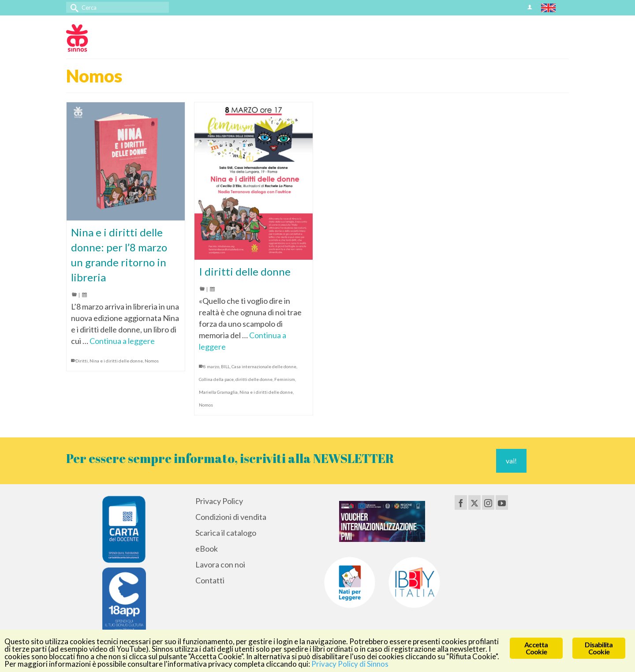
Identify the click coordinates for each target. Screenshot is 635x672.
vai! (511, 461)
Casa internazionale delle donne (264, 366)
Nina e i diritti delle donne (116, 361)
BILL (225, 366)
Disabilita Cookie (599, 648)
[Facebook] (461, 502)
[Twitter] (474, 502)
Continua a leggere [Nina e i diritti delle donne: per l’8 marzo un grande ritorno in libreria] (122, 341)
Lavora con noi (220, 564)
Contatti (210, 580)
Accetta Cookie (536, 648)
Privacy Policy (219, 501)
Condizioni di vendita (231, 517)
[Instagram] (488, 502)
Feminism (285, 379)
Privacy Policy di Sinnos (350, 664)
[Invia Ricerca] (73, 7)
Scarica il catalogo (226, 533)
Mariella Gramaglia (218, 392)
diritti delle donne (254, 379)
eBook (207, 549)
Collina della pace (216, 379)
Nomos (152, 361)
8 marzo (211, 366)
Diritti (82, 361)
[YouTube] (502, 502)
